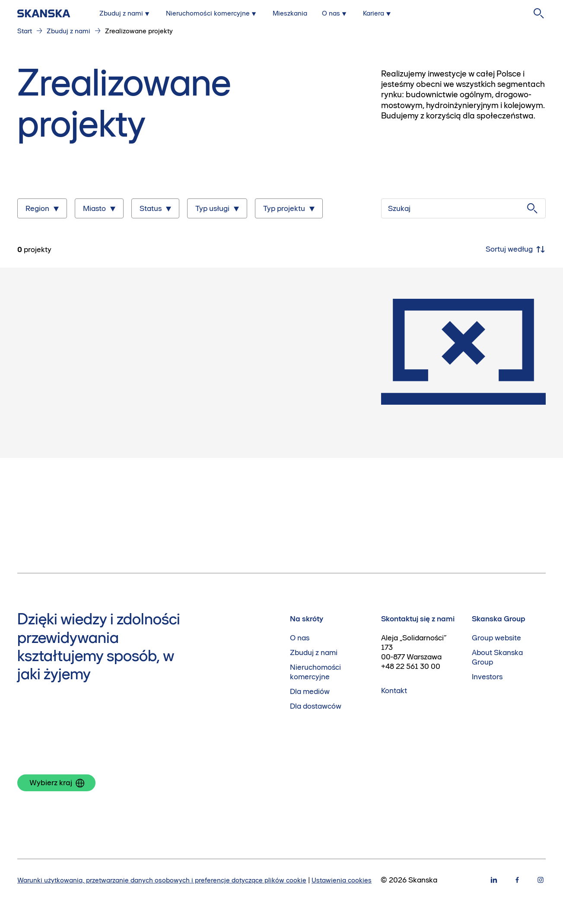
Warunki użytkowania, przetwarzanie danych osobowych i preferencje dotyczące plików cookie (162, 880)
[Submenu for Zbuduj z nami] (125, 13)
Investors (487, 677)
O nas (300, 638)
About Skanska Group (497, 657)
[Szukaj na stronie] (539, 13)
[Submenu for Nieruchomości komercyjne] (212, 13)
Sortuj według (516, 249)
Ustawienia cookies (342, 880)
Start (25, 31)
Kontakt (394, 691)
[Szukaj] (463, 208)
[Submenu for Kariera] (378, 13)
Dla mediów (310, 691)
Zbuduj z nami (68, 31)
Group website (496, 638)
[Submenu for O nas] (335, 13)
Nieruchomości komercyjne (315, 672)
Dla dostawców (316, 706)
